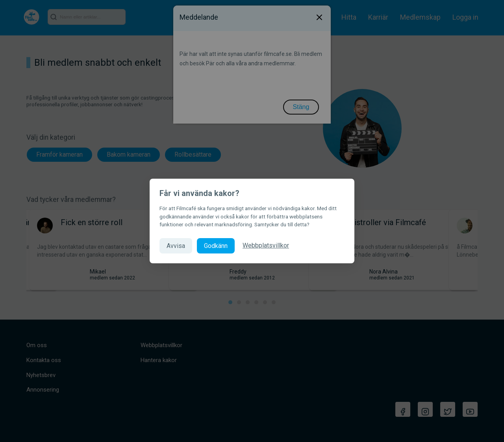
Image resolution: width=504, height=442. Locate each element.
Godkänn (216, 246)
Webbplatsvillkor (266, 245)
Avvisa (176, 246)
